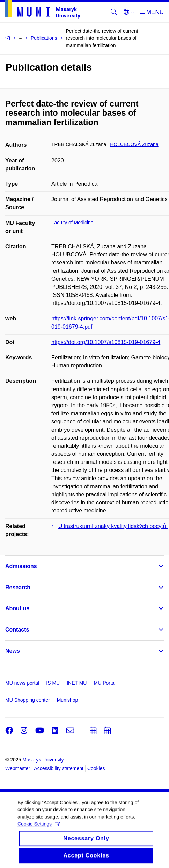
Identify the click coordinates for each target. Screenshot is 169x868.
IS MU (53, 683)
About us (17, 608)
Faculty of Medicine (72, 223)
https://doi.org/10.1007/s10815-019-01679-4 (106, 342)
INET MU (77, 683)
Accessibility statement (59, 768)
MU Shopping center (28, 700)
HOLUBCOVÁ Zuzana (134, 144)
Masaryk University (43, 760)
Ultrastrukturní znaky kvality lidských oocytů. (113, 526)
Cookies (96, 768)
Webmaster (18, 768)
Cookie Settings (39, 830)
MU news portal (22, 683)
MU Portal (104, 683)
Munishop (68, 700)
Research (18, 587)
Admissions (21, 566)
